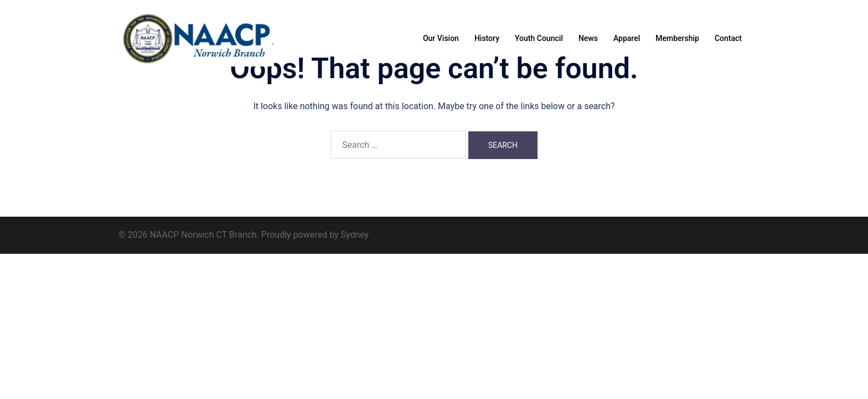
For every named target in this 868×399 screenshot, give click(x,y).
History (487, 38)
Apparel (627, 38)
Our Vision (441, 38)
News (588, 38)
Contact (728, 38)
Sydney (355, 235)
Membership (677, 38)
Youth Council (539, 38)
